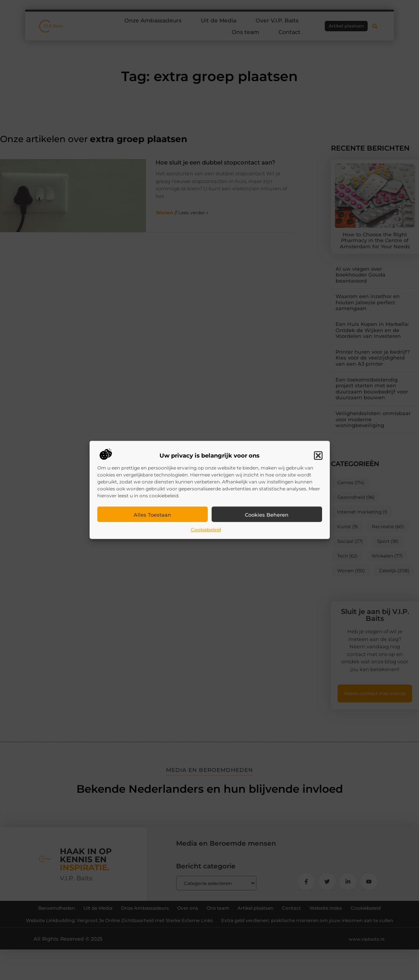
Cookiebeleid (206, 530)
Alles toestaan (152, 515)
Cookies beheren (267, 515)
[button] (318, 456)
